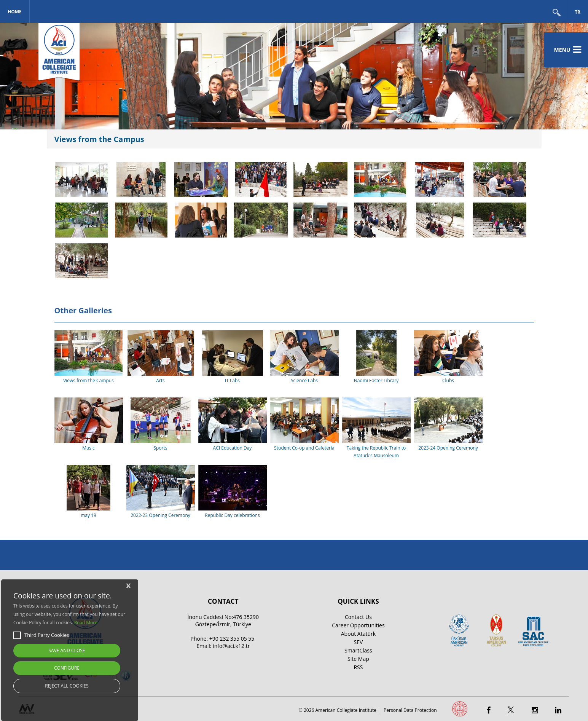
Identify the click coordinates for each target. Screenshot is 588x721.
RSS (358, 667)
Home (15, 12)
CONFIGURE (67, 668)
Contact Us (358, 617)
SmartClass (358, 650)
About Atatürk (358, 634)
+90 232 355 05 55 (232, 639)
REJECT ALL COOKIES (67, 686)
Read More (86, 623)
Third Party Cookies (41, 635)
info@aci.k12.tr (231, 646)
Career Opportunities (358, 625)
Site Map (358, 659)
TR (578, 12)
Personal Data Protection (410, 710)
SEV (359, 642)
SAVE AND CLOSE (67, 650)
